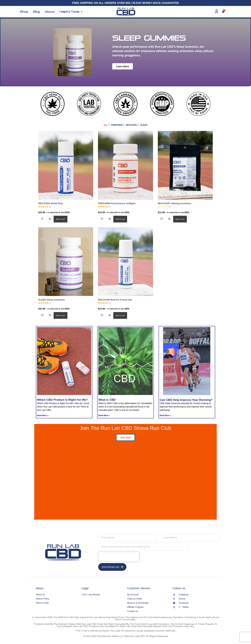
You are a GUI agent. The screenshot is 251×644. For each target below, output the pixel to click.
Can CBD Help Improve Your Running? (186, 400)
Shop (24, 12)
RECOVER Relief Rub (51, 203)
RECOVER (131, 125)
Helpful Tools (71, 12)
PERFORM (117, 125)
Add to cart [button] (61, 219)
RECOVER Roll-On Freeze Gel (115, 300)
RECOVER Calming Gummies (175, 203)
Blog (36, 12)
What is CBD (107, 400)
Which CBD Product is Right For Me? (62, 400)
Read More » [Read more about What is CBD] (104, 415)
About (50, 12)
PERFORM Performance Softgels (117, 203)
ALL (106, 125)
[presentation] (119, 557)
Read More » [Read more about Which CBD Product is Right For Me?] (43, 415)
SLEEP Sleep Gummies (52, 300)
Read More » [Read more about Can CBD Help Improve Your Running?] (165, 415)
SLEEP (144, 125)
